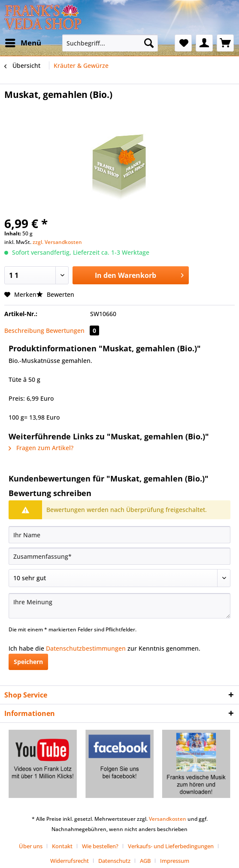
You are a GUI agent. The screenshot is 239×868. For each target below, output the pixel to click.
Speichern (28, 662)
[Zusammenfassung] (119, 556)
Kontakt (62, 846)
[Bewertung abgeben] (119, 578)
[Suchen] (149, 43)
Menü (23, 42)
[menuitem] (23, 43)
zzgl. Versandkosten (57, 242)
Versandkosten (168, 819)
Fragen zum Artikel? (41, 448)
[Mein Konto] (204, 43)
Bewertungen (73, 330)
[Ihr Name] (119, 535)
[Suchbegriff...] (110, 43)
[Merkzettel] (183, 43)
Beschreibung (24, 330)
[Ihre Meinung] (119, 606)
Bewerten (55, 294)
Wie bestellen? (100, 846)
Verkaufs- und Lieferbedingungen (171, 846)
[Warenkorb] (225, 43)
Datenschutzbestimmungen (86, 648)
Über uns (31, 846)
